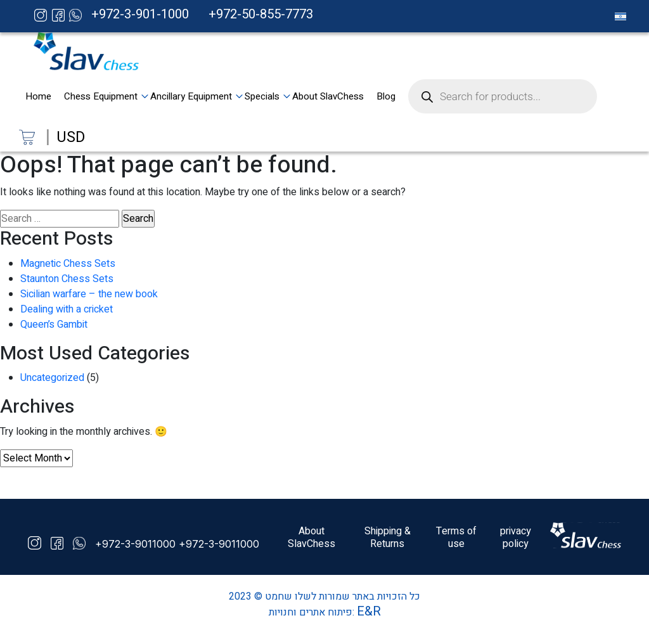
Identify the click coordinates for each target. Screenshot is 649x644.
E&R (369, 611)
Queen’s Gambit (54, 325)
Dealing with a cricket (67, 309)
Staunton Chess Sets (67, 279)
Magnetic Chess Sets (68, 264)
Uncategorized (52, 378)
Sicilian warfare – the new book (89, 294)
